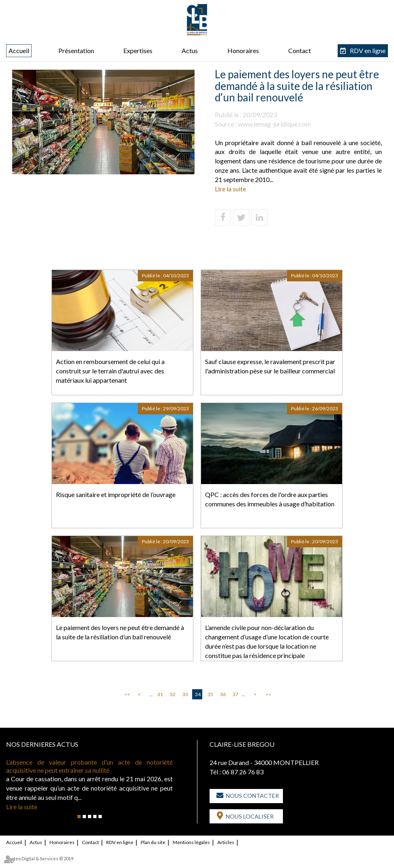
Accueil (19, 50)
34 (198, 694)
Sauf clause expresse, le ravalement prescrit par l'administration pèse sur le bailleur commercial (270, 366)
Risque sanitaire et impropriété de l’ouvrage (116, 494)
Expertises (138, 50)
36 (223, 694)
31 (160, 694)
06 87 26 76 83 (243, 772)
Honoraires (243, 50)
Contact (300, 50)
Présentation (76, 50)
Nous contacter (252, 796)
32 (173, 694)
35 (210, 694)
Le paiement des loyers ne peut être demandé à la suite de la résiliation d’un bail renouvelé (120, 632)
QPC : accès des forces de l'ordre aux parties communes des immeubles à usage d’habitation (270, 499)
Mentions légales (191, 842)
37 (236, 694)
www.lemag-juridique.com (274, 124)
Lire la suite (230, 189)
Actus (190, 50)
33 (185, 694)
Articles (226, 842)
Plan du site (153, 842)
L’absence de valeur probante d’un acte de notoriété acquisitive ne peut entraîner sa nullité (89, 766)
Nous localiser (250, 816)
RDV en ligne (368, 50)
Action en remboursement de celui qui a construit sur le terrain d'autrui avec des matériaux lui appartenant (110, 371)
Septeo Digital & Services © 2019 (40, 858)
